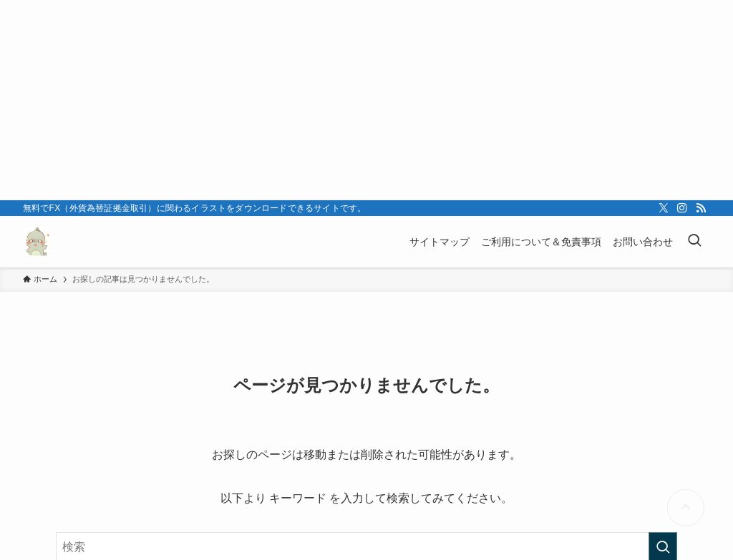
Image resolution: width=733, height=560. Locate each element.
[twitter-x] (664, 208)
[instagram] (682, 208)
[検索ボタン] (694, 242)
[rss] (701, 208)
